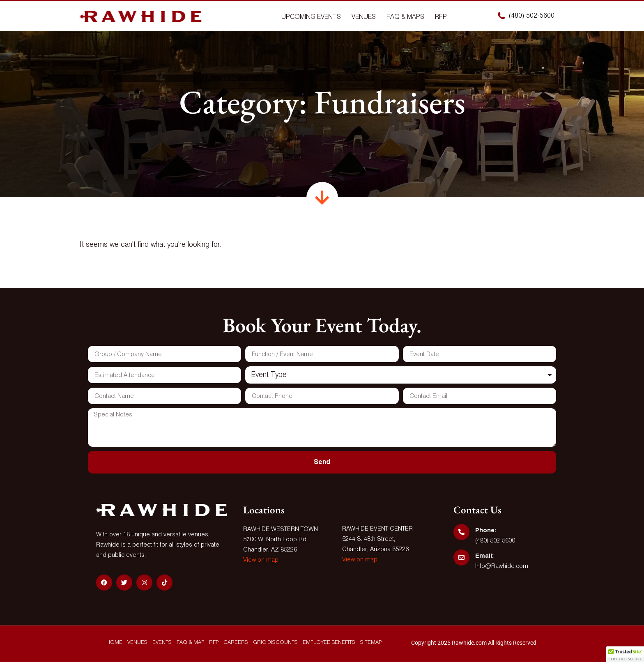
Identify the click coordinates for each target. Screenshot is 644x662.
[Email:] (461, 557)
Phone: (486, 530)
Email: (484, 556)
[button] (625, 654)
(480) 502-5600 (495, 541)
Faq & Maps (405, 17)
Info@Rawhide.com (502, 566)
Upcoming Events (311, 17)
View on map (261, 560)
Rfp (441, 17)
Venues (364, 17)
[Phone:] (461, 532)
